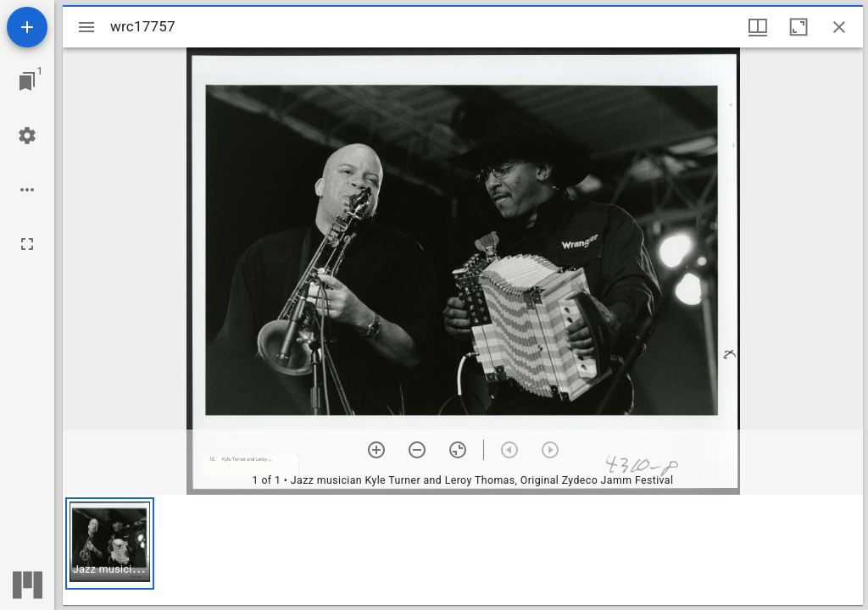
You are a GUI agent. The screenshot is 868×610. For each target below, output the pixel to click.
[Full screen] (27, 244)
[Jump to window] (27, 81)
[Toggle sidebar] (86, 27)
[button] (110, 543)
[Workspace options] (27, 190)
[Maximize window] (798, 27)
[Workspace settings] (27, 136)
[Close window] (839, 27)
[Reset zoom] (458, 450)
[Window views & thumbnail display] (758, 27)
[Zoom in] (376, 450)
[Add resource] (27, 27)
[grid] (463, 550)
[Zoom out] (417, 450)
